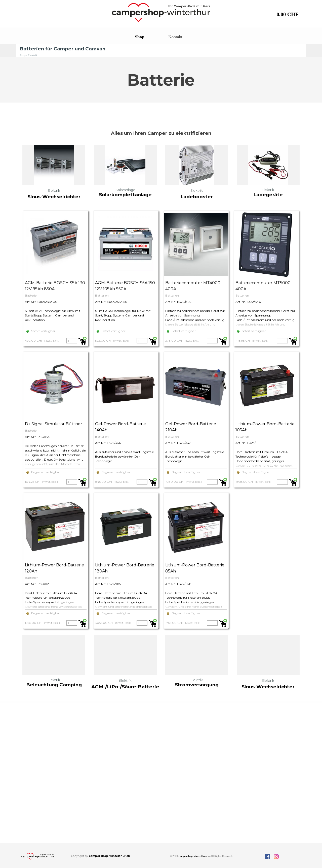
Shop (140, 37)
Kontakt (175, 37)
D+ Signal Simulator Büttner (54, 424)
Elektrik (33, 55)
